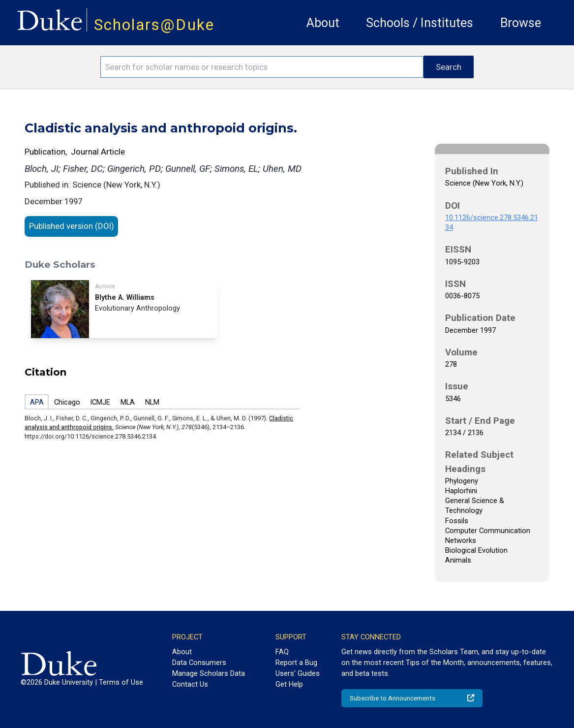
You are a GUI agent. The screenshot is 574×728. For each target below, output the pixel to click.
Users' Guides (298, 673)
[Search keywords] (262, 67)
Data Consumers (199, 663)
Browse (521, 23)
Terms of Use (121, 682)
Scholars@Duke (154, 25)
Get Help (289, 684)
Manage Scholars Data (209, 673)
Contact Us (190, 684)
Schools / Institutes (420, 23)
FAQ (282, 652)
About (323, 23)
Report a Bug (296, 663)
